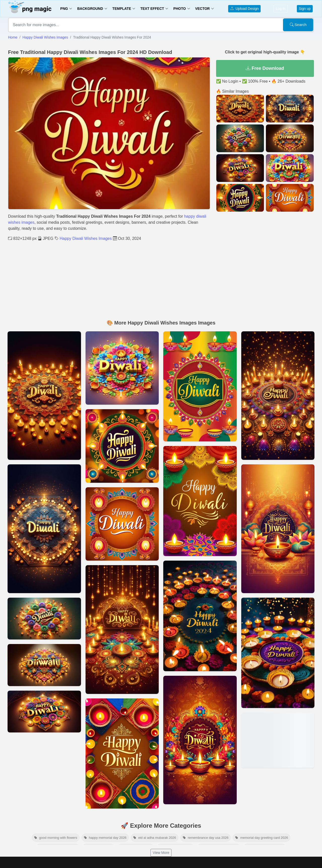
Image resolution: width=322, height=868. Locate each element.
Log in (280, 9)
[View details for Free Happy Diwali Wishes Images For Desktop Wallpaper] (44, 712)
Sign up (305, 9)
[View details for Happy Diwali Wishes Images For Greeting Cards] (122, 753)
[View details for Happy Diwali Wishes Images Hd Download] (278, 529)
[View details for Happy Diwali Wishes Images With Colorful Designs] (122, 524)
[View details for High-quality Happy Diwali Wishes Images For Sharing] (278, 653)
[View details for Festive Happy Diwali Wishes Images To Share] (122, 368)
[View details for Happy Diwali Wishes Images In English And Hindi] (44, 396)
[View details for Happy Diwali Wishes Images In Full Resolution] (200, 740)
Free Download (265, 68)
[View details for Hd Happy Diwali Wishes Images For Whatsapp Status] (44, 619)
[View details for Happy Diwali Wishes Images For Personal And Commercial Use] (44, 529)
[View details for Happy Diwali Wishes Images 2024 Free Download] (278, 740)
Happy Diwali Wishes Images (45, 37)
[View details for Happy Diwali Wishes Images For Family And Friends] (278, 396)
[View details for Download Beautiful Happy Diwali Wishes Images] (200, 501)
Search (298, 25)
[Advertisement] (161, 279)
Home (13, 37)
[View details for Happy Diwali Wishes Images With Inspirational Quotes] (44, 665)
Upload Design (245, 9)
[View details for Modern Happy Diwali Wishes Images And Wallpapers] (122, 629)
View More (161, 853)
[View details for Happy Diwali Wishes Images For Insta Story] (122, 446)
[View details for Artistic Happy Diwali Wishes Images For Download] (200, 386)
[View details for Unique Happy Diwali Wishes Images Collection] (200, 616)
